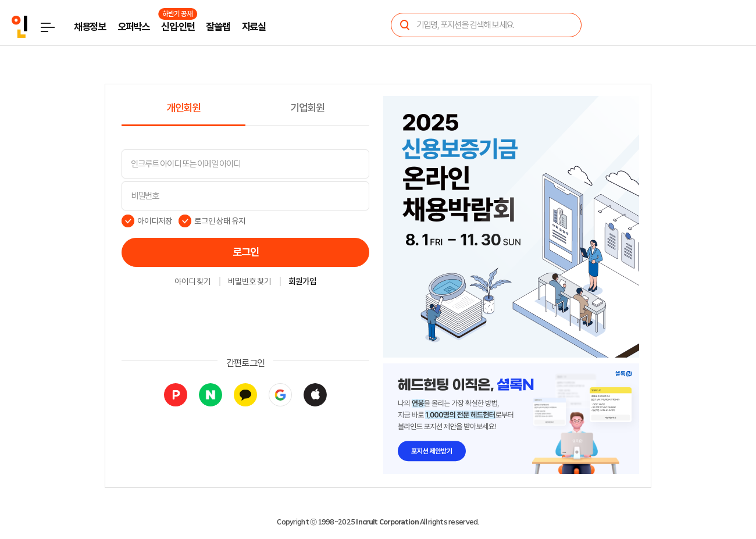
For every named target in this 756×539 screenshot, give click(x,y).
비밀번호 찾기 (249, 282)
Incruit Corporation (387, 522)
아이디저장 (155, 221)
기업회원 (307, 108)
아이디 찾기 (192, 282)
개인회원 (183, 108)
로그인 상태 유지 (220, 221)
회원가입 (302, 282)
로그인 (246, 252)
